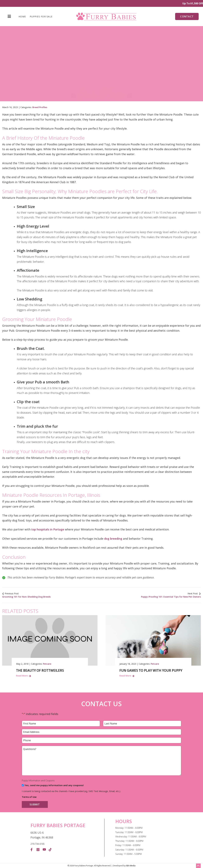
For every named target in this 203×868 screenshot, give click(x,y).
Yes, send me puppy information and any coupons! (54, 785)
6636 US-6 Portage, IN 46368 (42, 835)
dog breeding (113, 539)
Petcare (47, 664)
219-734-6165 (38, 844)
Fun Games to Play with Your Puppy (151, 670)
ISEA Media (131, 866)
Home (22, 17)
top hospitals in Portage (48, 529)
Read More (22, 676)
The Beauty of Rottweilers (40, 670)
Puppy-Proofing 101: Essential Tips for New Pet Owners (171, 597)
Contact (187, 16)
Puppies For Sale (41, 17)
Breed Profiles (40, 107)
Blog (58, 76)
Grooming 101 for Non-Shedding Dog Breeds (26, 597)
